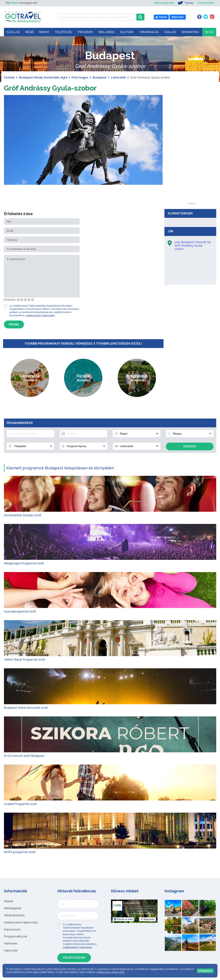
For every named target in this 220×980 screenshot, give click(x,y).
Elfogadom (205, 971)
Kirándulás (149, 32)
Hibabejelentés (14, 915)
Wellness (106, 32)
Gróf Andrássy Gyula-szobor (52, 88)
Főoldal (9, 77)
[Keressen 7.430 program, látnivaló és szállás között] (97, 17)
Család (170, 32)
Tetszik (123, 919)
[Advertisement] (192, 149)
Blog (209, 32)
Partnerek (11, 943)
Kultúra (127, 32)
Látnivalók (118, 77)
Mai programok (164, 3)
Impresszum (12, 929)
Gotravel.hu (131, 903)
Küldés (14, 324)
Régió (30, 32)
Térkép (185, 3)
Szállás (13, 32)
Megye (44, 32)
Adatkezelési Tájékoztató (40, 315)
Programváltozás (16, 936)
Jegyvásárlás (206, 3)
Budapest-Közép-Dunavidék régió (43, 77)
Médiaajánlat (13, 908)
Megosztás (147, 919)
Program (85, 32)
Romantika (190, 32)
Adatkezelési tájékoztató (21, 922)
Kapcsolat (11, 950)
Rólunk (9, 901)
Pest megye (80, 77)
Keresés (190, 446)
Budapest (100, 77)
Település (63, 32)
